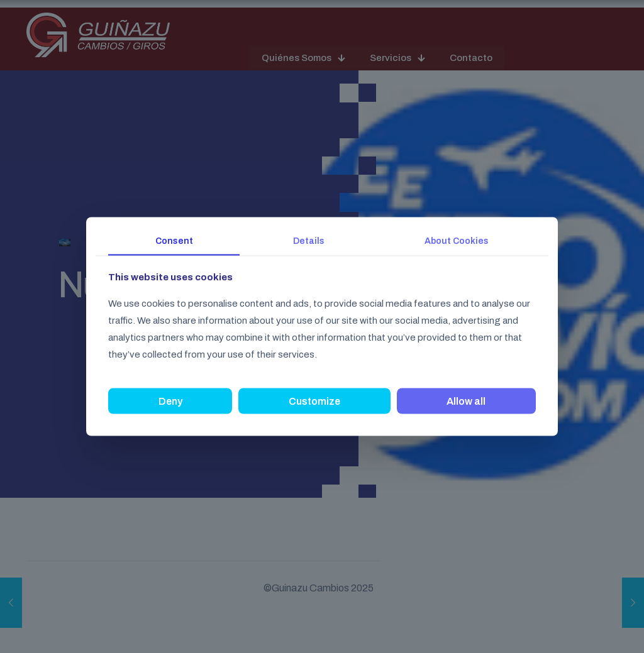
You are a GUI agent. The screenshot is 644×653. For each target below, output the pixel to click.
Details (309, 240)
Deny (170, 401)
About (457, 240)
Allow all (466, 401)
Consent (174, 240)
